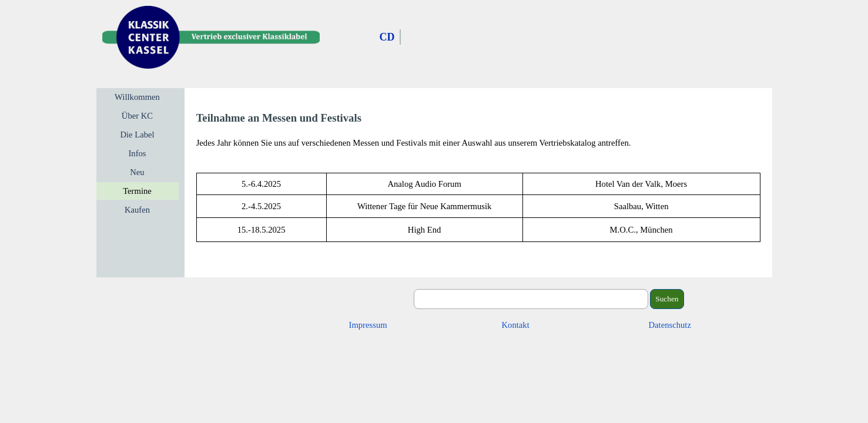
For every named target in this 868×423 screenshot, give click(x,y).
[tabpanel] (478, 130)
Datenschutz (670, 325)
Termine (137, 191)
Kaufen (137, 210)
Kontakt (516, 325)
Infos (137, 153)
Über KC (137, 116)
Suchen (667, 299)
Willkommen (137, 97)
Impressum (368, 325)
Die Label (137, 135)
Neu (137, 172)
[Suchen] (531, 299)
